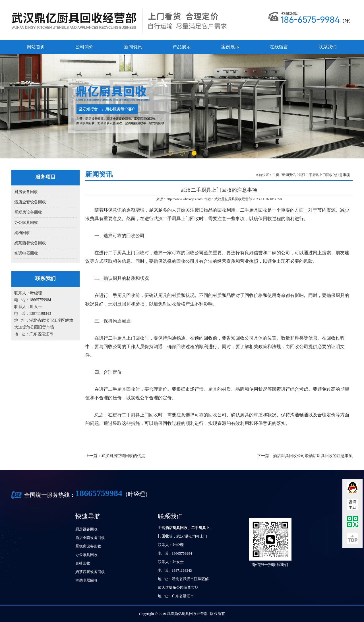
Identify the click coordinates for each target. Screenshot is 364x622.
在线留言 (279, 47)
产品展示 (182, 47)
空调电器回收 (26, 253)
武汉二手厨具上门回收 (176, 219)
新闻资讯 (133, 47)
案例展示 (230, 47)
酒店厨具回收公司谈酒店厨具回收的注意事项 (313, 456)
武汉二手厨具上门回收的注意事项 (324, 175)
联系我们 (328, 47)
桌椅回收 (22, 233)
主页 (276, 175)
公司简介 (84, 47)
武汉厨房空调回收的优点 (123, 456)
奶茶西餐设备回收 (30, 243)
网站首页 (36, 47)
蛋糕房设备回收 (28, 212)
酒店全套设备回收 (30, 202)
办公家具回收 (26, 223)
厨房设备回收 (26, 192)
